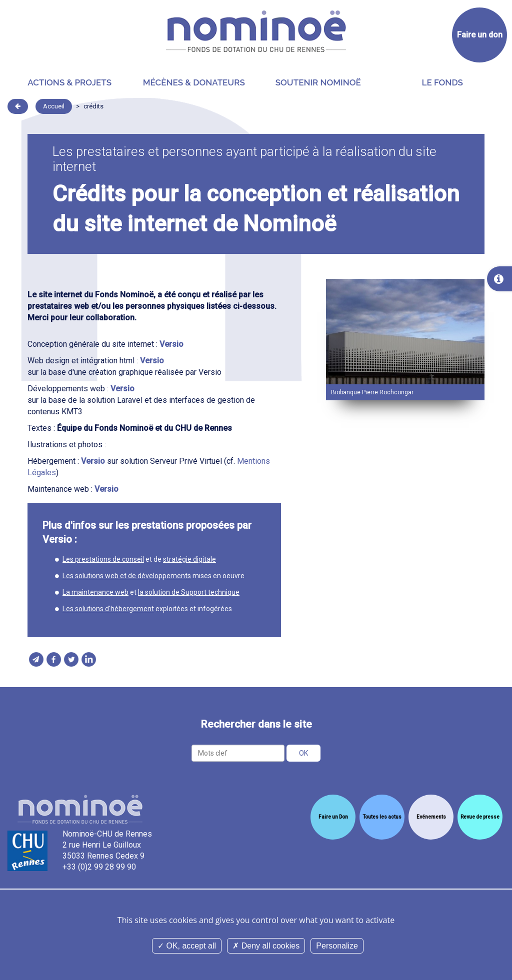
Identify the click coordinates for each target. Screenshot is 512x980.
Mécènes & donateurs (194, 82)
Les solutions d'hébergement (108, 609)
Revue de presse (480, 817)
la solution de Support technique (189, 592)
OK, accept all (187, 946)
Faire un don (480, 35)
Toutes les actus (382, 817)
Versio (171, 344)
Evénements (431, 817)
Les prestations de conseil (103, 559)
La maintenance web (95, 592)
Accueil (54, 106)
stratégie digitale (189, 559)
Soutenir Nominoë (318, 82)
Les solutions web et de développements (127, 576)
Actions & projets (69, 82)
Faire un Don (333, 817)
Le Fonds (442, 82)
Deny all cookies (266, 946)
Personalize (337, 946)
